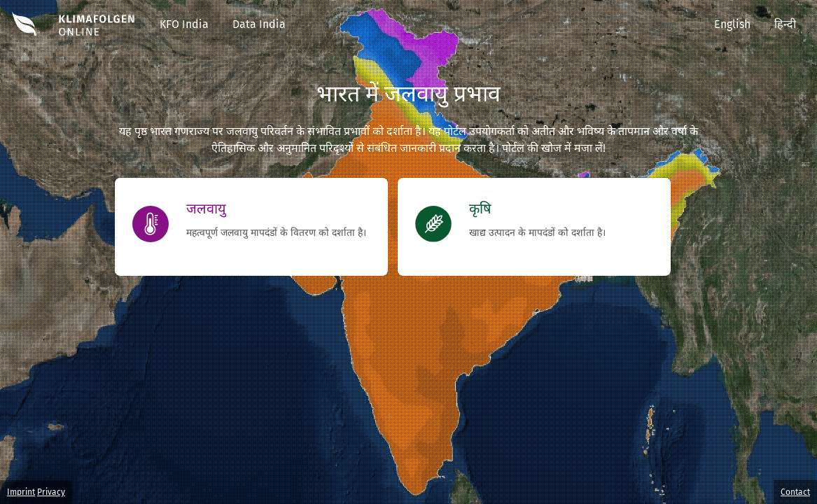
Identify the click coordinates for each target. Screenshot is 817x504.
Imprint (21, 492)
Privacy (51, 492)
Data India (259, 24)
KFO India (184, 24)
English (732, 24)
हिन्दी (785, 24)
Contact (795, 492)
